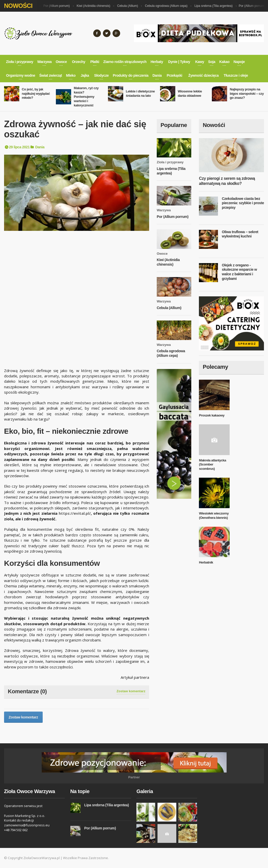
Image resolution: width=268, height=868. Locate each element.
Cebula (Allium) (130, 6)
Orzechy (78, 62)
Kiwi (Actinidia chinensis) (96, 6)
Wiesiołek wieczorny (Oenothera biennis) (214, 516)
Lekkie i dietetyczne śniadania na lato (140, 93)
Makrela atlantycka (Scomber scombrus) (212, 465)
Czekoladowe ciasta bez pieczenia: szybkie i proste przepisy (243, 203)
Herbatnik (206, 562)
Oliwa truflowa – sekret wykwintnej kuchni (240, 234)
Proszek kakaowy (212, 415)
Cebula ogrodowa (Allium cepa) (168, 6)
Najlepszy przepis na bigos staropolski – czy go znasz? (247, 94)
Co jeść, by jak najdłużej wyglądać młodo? (36, 94)
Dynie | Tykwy (179, 62)
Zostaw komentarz (131, 691)
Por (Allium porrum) (58, 6)
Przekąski (174, 75)
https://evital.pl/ (75, 513)
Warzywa (164, 210)
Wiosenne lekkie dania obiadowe (190, 93)
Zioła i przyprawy (170, 162)
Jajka (85, 75)
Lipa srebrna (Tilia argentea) (215, 6)
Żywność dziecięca (203, 75)
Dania (40, 147)
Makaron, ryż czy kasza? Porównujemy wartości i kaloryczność (86, 97)
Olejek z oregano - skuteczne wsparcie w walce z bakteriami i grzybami (239, 272)
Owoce (162, 254)
